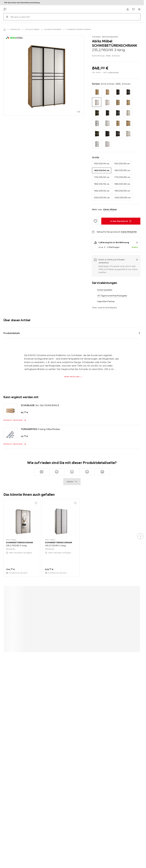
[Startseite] (5, 30)
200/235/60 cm (123, 198)
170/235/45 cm (102, 177)
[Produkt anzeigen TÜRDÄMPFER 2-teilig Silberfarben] (15, 444)
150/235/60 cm (122, 164)
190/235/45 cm (102, 191)
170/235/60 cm (122, 177)
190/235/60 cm (122, 191)
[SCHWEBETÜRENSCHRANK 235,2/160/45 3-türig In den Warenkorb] (121, 221)
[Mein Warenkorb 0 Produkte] (139, 9)
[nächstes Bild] (140, 536)
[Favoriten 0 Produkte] (133, 9)
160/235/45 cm (102, 170)
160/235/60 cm (122, 170)
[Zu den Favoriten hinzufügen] (96, 221)
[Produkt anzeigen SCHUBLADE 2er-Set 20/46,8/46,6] (15, 420)
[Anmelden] (128, 9)
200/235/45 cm (102, 198)
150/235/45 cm (102, 164)
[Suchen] (7, 17)
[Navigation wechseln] (5, 9)
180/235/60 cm (122, 184)
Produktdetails (12, 333)
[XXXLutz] (17, 9)
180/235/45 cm (102, 184)
